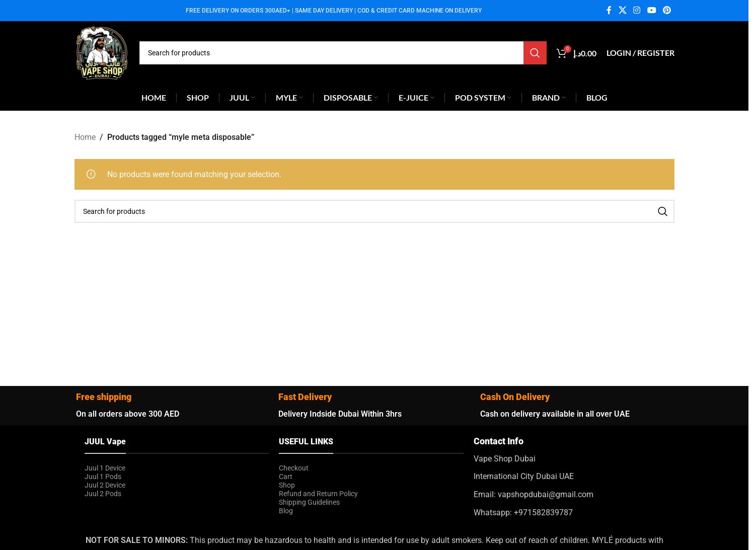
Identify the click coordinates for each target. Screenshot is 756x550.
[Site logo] (102, 52)
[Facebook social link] (609, 10)
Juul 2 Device (105, 485)
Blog (286, 511)
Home (85, 137)
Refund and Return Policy (318, 494)
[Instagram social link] (637, 10)
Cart (286, 477)
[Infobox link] (566, 477)
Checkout (294, 468)
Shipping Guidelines (309, 502)
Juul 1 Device (105, 468)
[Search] (343, 53)
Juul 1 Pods (103, 477)
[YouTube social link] (652, 10)
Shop (287, 485)
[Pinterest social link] (667, 10)
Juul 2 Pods (103, 494)
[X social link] (622, 10)
